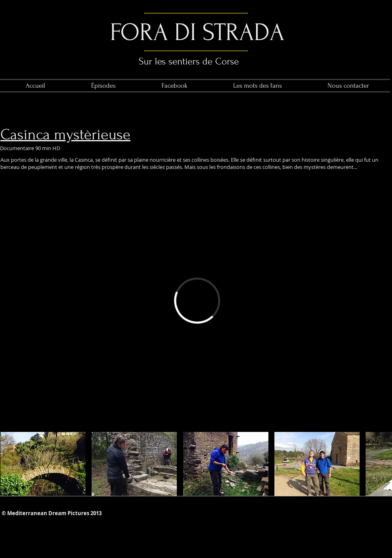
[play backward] (10, 464)
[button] (43, 464)
